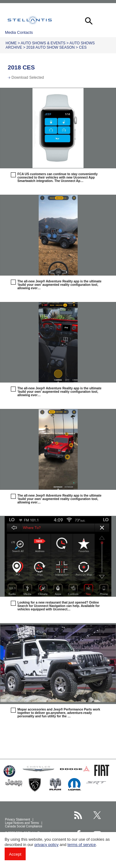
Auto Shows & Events (43, 43)
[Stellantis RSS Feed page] (78, 815)
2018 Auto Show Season (51, 47)
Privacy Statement (18, 819)
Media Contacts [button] (19, 32)
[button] (88, 20)
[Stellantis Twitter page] (97, 815)
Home (11, 43)
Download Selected (28, 77)
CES (83, 47)
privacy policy (46, 845)
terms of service (82, 845)
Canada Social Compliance (24, 826)
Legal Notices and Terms (22, 823)
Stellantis (30, 20)
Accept (15, 854)
